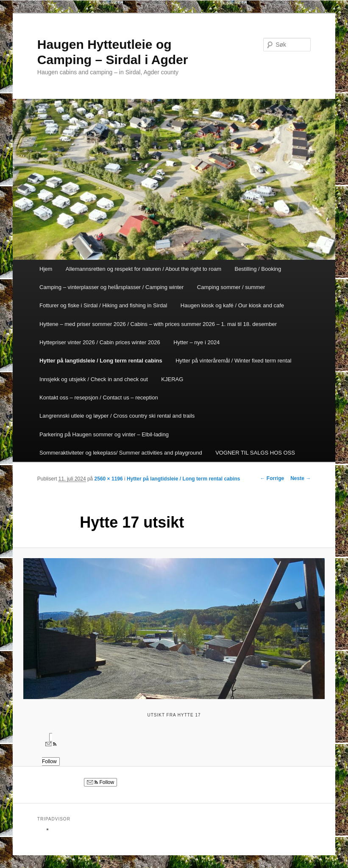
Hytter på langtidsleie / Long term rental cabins (101, 361)
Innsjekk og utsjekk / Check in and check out (94, 379)
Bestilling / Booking (258, 269)
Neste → (301, 478)
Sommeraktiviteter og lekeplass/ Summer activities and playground (121, 453)
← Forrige (272, 478)
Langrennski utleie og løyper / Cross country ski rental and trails (117, 416)
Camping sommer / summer (231, 287)
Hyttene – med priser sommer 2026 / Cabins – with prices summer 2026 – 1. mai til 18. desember (158, 324)
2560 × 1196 (109, 479)
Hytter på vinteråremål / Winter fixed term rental (233, 361)
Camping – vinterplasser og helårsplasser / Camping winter (111, 287)
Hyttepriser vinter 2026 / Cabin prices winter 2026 (100, 342)
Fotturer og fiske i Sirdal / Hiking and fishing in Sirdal (103, 305)
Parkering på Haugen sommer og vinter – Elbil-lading (104, 434)
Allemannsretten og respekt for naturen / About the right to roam (143, 269)
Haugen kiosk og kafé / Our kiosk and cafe (232, 305)
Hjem (46, 269)
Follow (100, 782)
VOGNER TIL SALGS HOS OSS (255, 453)
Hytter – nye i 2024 (196, 342)
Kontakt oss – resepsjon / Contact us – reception (99, 397)
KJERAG (172, 379)
